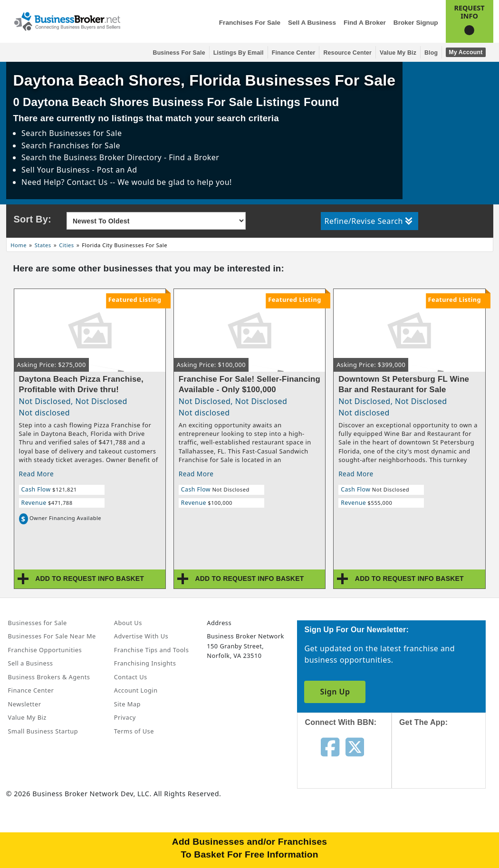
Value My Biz (398, 53)
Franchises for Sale (250, 23)
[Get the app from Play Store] (446, 831)
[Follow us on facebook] (330, 746)
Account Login (136, 690)
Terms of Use (134, 731)
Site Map (127, 704)
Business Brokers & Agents (49, 677)
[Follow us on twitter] (355, 746)
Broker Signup (416, 23)
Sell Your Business (57, 170)
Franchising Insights (145, 663)
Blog (431, 53)
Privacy (125, 717)
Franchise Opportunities (45, 650)
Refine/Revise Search (369, 221)
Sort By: (33, 219)
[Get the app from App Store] (446, 766)
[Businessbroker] (67, 20)
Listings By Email (239, 53)
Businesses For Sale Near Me (52, 636)
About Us (128, 623)
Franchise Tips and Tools (151, 650)
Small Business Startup (43, 731)
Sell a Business (312, 23)
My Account (465, 52)
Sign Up (335, 692)
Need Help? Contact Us (66, 182)
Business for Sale (179, 53)
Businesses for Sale (85, 133)
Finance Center (294, 53)
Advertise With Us (141, 636)
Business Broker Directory (113, 157)
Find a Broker (365, 23)
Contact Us (131, 677)
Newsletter (25, 704)
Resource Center (347, 53)
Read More (37, 474)
